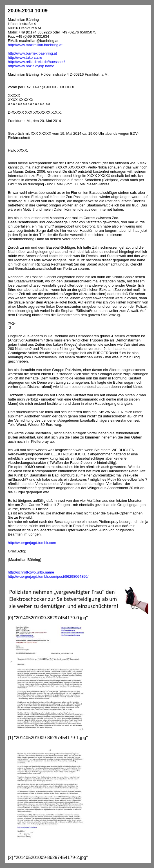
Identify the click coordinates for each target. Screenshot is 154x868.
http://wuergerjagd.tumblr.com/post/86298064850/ (48, 576)
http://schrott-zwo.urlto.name (31, 572)
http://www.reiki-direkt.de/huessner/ (36, 62)
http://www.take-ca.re (25, 58)
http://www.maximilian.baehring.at (35, 45)
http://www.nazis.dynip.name (31, 66)
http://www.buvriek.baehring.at (32, 53)
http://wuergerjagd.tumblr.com (32, 543)
